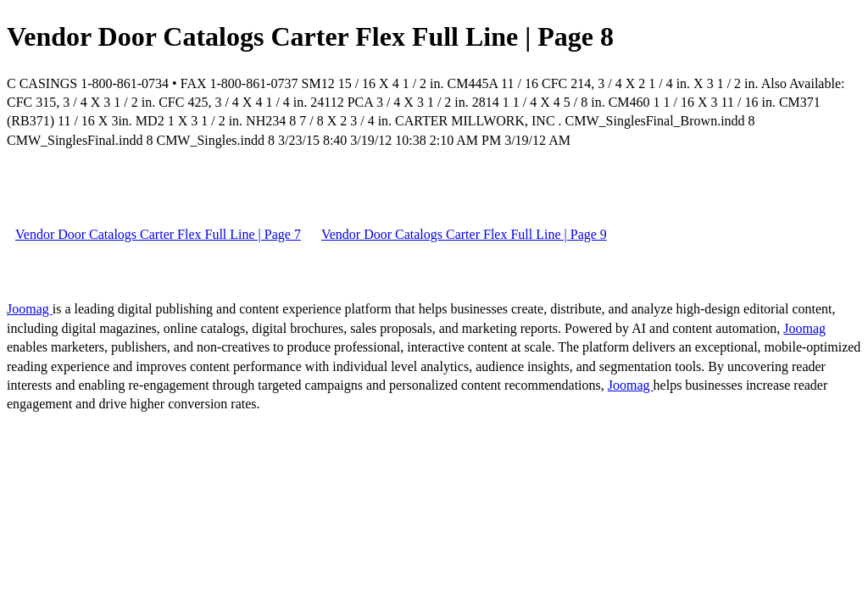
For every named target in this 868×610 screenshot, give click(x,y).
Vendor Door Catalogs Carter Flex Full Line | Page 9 (464, 234)
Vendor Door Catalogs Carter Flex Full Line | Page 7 (158, 234)
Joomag (30, 309)
